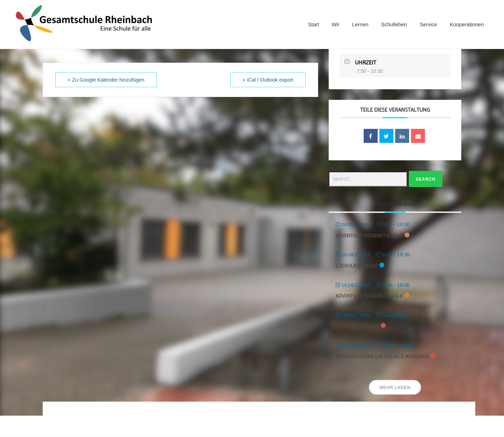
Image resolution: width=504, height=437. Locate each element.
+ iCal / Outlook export (268, 80)
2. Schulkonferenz (357, 266)
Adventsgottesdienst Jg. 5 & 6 (369, 236)
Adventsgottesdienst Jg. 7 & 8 (369, 296)
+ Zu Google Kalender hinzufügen (106, 80)
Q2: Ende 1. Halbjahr (357, 327)
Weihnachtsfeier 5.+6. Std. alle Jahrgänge (382, 357)
